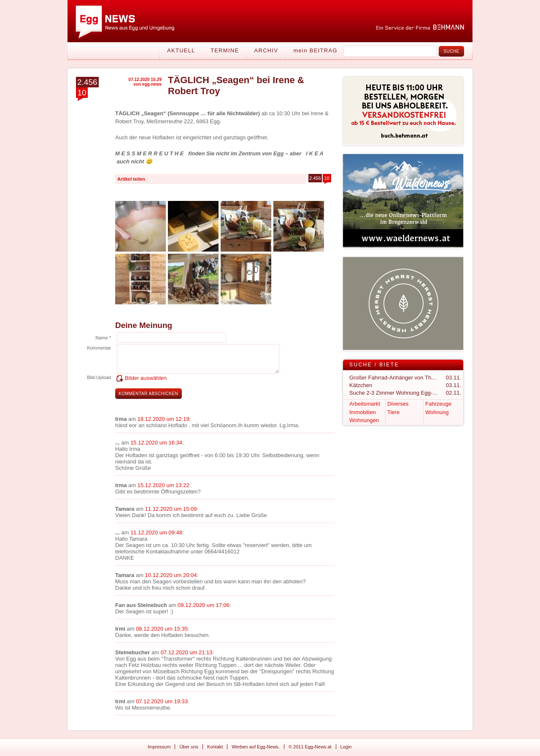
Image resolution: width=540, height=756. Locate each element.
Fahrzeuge (438, 404)
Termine (225, 50)
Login (346, 747)
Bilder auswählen (146, 378)
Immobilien (363, 412)
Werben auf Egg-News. (256, 747)
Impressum (159, 747)
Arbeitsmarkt (365, 404)
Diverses (398, 404)
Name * (103, 338)
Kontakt (215, 747)
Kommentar (99, 348)
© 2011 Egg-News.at (310, 747)
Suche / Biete (374, 365)
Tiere (393, 412)
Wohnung (437, 412)
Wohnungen (364, 420)
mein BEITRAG (315, 50)
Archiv (266, 50)
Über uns (189, 747)
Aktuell (181, 50)
